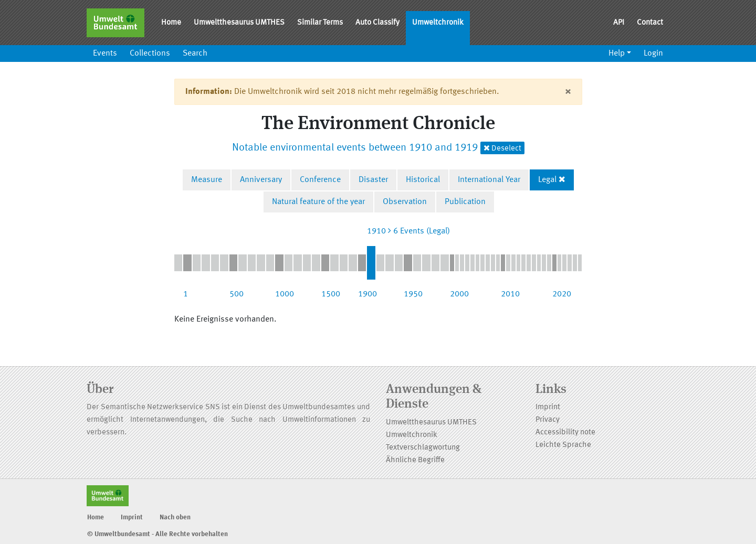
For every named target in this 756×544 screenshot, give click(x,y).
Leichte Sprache (563, 445)
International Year (489, 180)
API (619, 23)
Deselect (502, 148)
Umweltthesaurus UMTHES (239, 23)
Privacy (548, 420)
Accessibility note (565, 433)
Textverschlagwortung (423, 448)
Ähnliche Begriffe (415, 460)
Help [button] (617, 54)
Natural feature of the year (318, 202)
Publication (465, 202)
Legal (547, 180)
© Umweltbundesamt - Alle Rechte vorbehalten (157, 534)
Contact (650, 23)
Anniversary (261, 180)
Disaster (373, 180)
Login (653, 54)
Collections (150, 54)
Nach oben (175, 518)
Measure (207, 180)
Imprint (548, 407)
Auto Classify (377, 23)
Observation (405, 202)
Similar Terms (320, 23)
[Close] (568, 92)
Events (105, 54)
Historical (423, 180)
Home (171, 23)
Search (195, 54)
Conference (320, 180)
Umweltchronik (438, 23)
